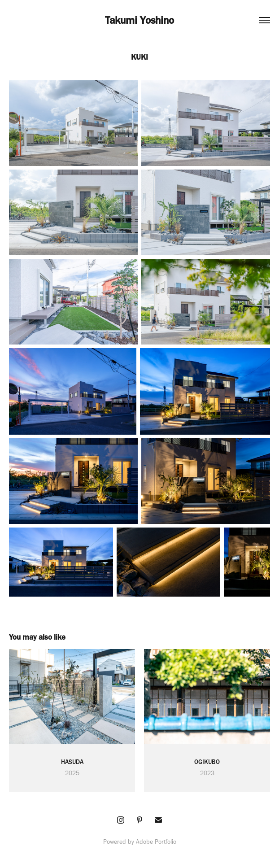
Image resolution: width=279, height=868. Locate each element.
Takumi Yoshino (139, 20)
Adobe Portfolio (156, 842)
